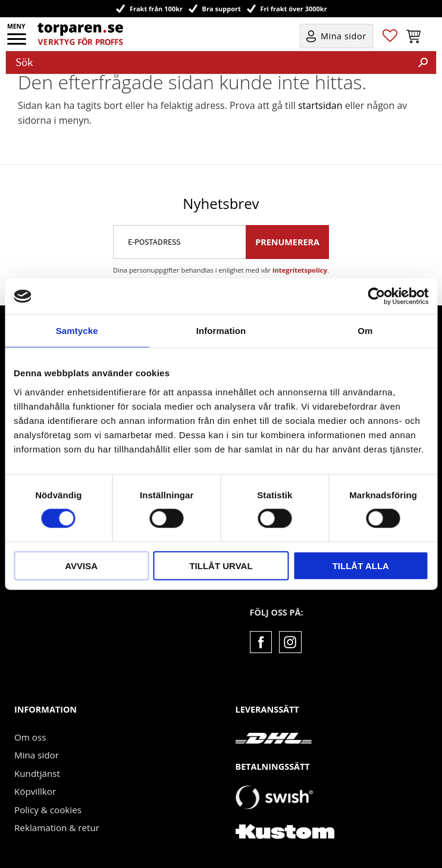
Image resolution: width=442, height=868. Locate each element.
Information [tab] (221, 331)
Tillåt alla (361, 565)
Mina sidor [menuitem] (344, 36)
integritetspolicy (300, 270)
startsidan (320, 105)
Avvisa (81, 565)
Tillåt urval (221, 565)
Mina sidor (37, 755)
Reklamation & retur (57, 828)
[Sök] (423, 63)
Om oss (30, 737)
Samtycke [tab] (77, 331)
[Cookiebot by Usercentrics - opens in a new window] (376, 296)
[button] (18, 43)
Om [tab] (365, 331)
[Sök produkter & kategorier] (208, 63)
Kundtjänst (37, 773)
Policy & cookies (48, 810)
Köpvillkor (35, 791)
